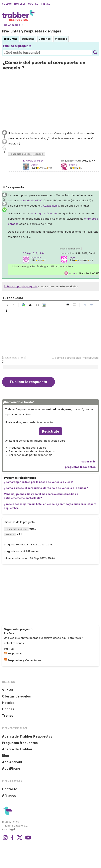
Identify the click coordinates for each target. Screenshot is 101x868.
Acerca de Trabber (17, 749)
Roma (50, 206)
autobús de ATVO (31, 200)
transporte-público (20, 154)
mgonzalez (37, 257)
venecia (39, 154)
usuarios (45, 39)
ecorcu (73, 273)
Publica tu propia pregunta (21, 286)
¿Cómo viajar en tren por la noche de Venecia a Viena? (39, 482)
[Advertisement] (50, 100)
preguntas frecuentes (80, 467)
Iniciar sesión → (13, 25)
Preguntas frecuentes (20, 743)
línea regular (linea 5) (43, 213)
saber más (88, 461)
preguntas (10, 39)
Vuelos (7, 4)
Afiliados (9, 795)
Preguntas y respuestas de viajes (32, 31)
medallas (61, 39)
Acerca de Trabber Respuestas (27, 736)
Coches (33, 4)
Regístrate (51, 431)
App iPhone (11, 768)
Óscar (34, 165)
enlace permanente (70, 249)
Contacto (10, 789)
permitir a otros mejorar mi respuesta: (77, 358)
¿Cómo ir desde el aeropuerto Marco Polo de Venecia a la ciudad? (46, 488)
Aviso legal (8, 829)
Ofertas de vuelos (16, 696)
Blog (6, 756)
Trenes (46, 4)
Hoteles (20, 4)
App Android (12, 762)
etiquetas (28, 39)
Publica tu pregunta (17, 46)
